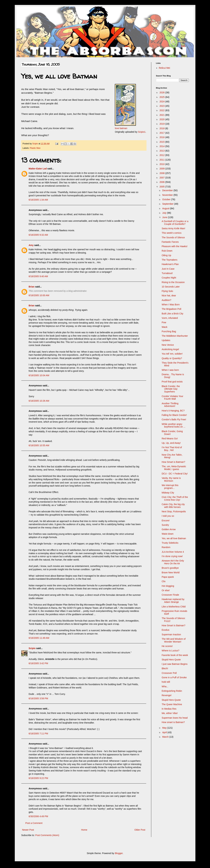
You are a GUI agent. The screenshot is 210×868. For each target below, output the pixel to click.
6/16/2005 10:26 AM (39, 401)
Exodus (165, 630)
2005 (162, 187)
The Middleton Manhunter (175, 336)
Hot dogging (168, 586)
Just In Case (168, 269)
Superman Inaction (171, 634)
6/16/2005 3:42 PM (38, 663)
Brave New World (171, 572)
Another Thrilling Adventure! (170, 405)
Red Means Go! (170, 439)
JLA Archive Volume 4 (173, 552)
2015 (162, 142)
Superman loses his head (175, 718)
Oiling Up (166, 255)
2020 (162, 119)
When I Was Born (171, 305)
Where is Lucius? (170, 651)
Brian (32, 287)
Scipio (32, 648)
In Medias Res (169, 709)
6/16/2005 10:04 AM (39, 375)
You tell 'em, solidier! (172, 354)
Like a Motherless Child (174, 607)
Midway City (168, 493)
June (165, 217)
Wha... (165, 686)
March (166, 737)
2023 (162, 106)
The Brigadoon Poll (171, 309)
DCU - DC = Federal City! (175, 474)
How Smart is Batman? (173, 462)
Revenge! (167, 695)
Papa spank (168, 577)
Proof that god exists (172, 382)
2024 (162, 102)
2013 (162, 151)
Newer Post (28, 830)
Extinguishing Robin (172, 691)
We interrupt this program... (170, 487)
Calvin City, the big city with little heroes (173, 506)
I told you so (168, 516)
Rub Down (167, 251)
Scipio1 (142, 132)
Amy (31, 245)
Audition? (166, 300)
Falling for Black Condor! (174, 415)
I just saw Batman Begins (174, 664)
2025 (162, 97)
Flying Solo (167, 291)
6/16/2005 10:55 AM (39, 445)
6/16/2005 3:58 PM (38, 698)
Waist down (168, 534)
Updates (166, 340)
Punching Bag (169, 331)
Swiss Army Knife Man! (173, 228)
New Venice (168, 345)
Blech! (165, 668)
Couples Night (169, 278)
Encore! (166, 521)
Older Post (140, 830)
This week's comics (171, 233)
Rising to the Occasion (173, 282)
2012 (162, 155)
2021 (162, 115)
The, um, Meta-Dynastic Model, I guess (174, 468)
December (168, 190)
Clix (163, 581)
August (166, 208)
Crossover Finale (170, 595)
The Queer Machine (172, 704)
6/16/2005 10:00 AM (39, 295)
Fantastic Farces (170, 242)
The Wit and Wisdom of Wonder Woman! (174, 640)
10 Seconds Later (171, 287)
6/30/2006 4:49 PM (38, 816)
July (165, 213)
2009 (162, 169)
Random (166, 547)
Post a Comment (34, 823)
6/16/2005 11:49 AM (39, 638)
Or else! (166, 590)
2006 (162, 182)
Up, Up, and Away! (171, 443)
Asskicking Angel (170, 349)
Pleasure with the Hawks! (174, 246)
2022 (162, 110)
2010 (162, 164)
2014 (162, 146)
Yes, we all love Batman (174, 538)
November (168, 195)
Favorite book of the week (175, 655)
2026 (162, 92)
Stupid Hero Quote (171, 660)
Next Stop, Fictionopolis (174, 511)
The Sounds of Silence (173, 237)
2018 (162, 128)
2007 (162, 178)
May (165, 728)
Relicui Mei (164, 68)
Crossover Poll (169, 673)
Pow (164, 322)
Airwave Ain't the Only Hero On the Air (173, 562)
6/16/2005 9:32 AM (38, 235)
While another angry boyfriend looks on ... (173, 425)
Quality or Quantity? (172, 358)
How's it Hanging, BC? (173, 411)
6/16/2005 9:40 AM (38, 276)
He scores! (167, 646)
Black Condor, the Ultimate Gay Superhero (171, 389)
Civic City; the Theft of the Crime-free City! (175, 498)
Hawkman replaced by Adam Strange (173, 601)
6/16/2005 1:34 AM (38, 200)
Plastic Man (35, 148)
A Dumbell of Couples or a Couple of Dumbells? (175, 223)
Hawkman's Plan (170, 264)
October (167, 199)
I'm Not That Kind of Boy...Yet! (172, 449)
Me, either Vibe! (170, 713)
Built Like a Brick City (172, 314)
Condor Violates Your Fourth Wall (172, 398)
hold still (166, 682)
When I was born (170, 370)
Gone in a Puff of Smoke (174, 677)
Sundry (165, 525)
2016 (162, 137)
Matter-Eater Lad (38, 169)
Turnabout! (167, 273)
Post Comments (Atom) (47, 835)
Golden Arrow (169, 529)
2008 (162, 173)
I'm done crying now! (172, 556)
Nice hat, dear (169, 296)
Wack (164, 327)
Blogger (119, 853)
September (168, 204)
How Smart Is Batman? (173, 625)
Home (84, 830)
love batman (121, 128)
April (165, 732)
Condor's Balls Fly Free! (174, 419)
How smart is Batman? (173, 722)
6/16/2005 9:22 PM (38, 778)
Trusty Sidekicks (170, 543)
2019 (162, 124)
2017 (162, 133)
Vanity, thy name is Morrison (171, 479)
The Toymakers (169, 260)
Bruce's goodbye (170, 568)
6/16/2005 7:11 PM (38, 734)
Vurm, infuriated (170, 318)
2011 (162, 160)
